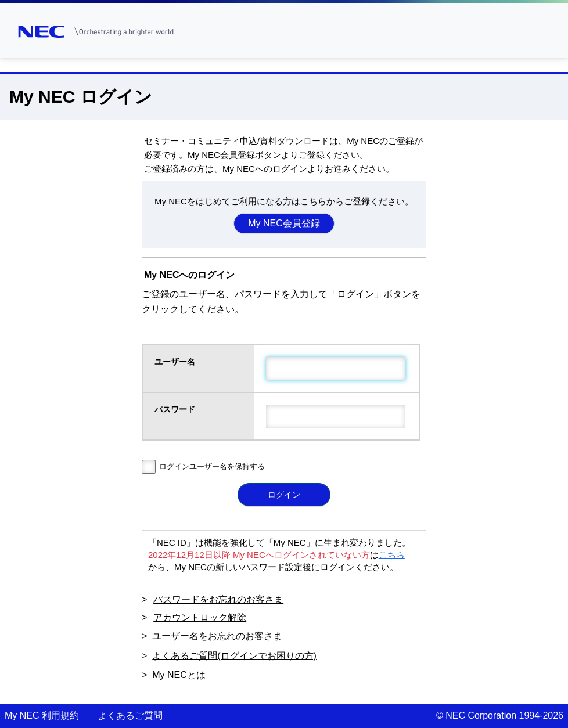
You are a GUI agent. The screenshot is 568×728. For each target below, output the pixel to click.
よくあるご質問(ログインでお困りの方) (234, 656)
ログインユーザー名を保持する (212, 466)
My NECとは (179, 675)
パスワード (176, 409)
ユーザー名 (176, 362)
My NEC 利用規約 (42, 716)
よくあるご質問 (130, 716)
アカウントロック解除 (200, 617)
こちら (392, 555)
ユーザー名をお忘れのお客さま (217, 636)
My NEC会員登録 (284, 223)
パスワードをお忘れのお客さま (218, 599)
